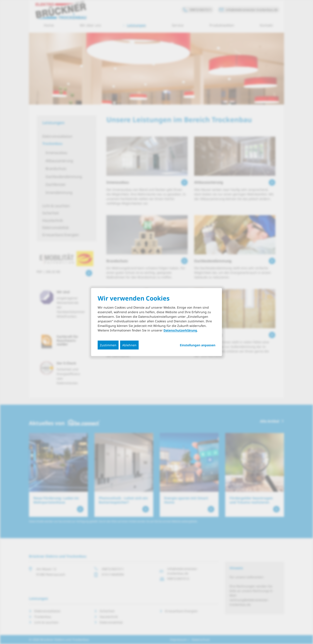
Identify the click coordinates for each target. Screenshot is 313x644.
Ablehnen (129, 345)
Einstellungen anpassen (198, 345)
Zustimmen (108, 345)
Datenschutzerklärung (180, 330)
